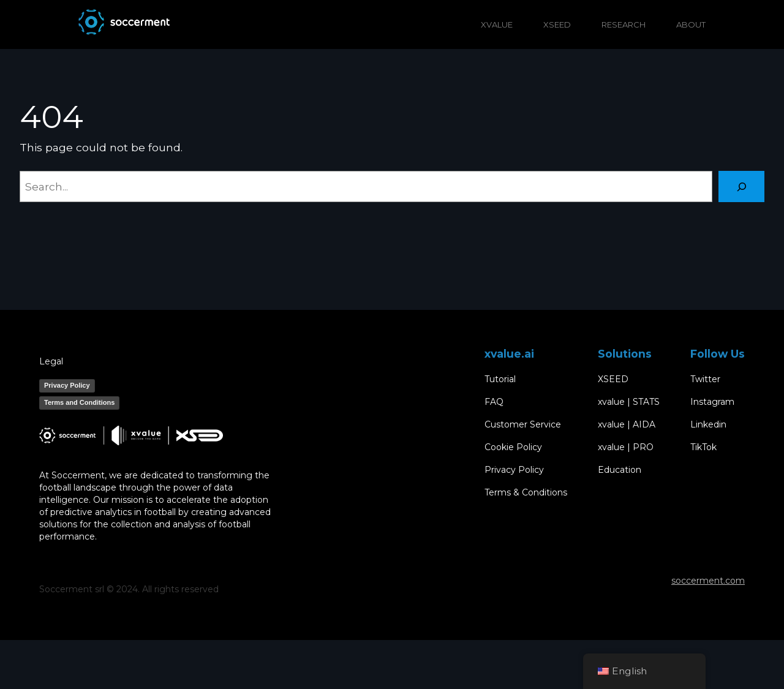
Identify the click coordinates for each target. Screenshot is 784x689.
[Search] (741, 186)
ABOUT (691, 24)
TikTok (703, 447)
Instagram (712, 402)
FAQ (494, 402)
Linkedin (708, 425)
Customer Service (523, 425)
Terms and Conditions (79, 402)
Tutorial (500, 379)
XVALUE (497, 24)
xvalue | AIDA (627, 425)
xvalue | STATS (629, 402)
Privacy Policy (67, 385)
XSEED (557, 24)
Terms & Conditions (526, 493)
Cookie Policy (513, 447)
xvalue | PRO (626, 447)
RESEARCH (624, 24)
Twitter (705, 379)
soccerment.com (708, 581)
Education (620, 470)
